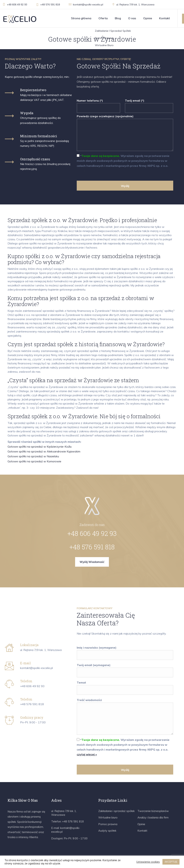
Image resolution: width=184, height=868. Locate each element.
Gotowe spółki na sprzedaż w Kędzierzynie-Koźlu (40, 447)
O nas (132, 18)
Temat (125, 686)
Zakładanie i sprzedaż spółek (116, 811)
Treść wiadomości (125, 717)
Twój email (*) (149, 104)
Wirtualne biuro (108, 817)
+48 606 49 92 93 (15, 5)
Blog (118, 18)
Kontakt (165, 18)
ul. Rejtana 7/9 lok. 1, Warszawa (133, 5)
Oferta (103, 18)
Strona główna (81, 18)
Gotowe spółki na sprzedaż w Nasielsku (33, 456)
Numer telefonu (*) (98, 104)
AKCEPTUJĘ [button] (171, 862)
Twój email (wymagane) (125, 669)
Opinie (148, 18)
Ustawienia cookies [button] (148, 862)
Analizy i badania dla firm (153, 817)
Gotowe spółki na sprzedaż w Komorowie (34, 461)
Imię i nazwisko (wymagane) (125, 651)
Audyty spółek (107, 831)
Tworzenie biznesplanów (153, 811)
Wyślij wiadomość (92, 562)
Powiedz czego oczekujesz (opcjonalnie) (125, 133)
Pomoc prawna (108, 824)
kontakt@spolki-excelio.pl (86, 5)
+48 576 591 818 (48, 5)
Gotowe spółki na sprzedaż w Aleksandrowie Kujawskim (44, 451)
